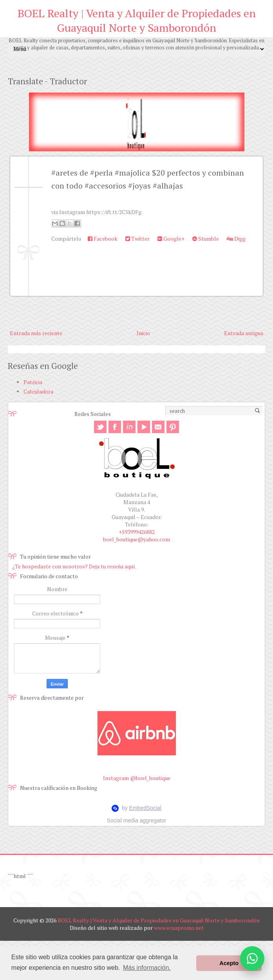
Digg (236, 239)
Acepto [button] (229, 963)
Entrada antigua (244, 333)
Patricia (33, 382)
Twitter (137, 239)
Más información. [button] (147, 968)
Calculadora (38, 391)
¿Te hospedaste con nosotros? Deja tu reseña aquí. (74, 566)
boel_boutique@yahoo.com (136, 539)
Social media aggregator (137, 820)
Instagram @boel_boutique (137, 778)
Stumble (206, 239)
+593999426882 (137, 532)
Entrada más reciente (36, 333)
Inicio (143, 333)
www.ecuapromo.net (179, 928)
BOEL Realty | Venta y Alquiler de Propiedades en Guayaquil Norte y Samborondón (137, 20)
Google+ (171, 239)
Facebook (103, 239)
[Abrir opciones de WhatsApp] (252, 958)
